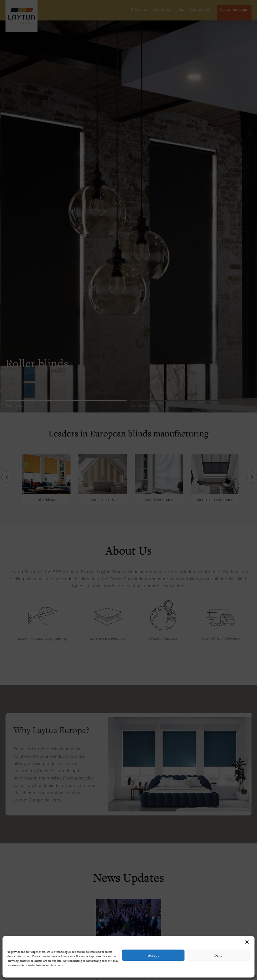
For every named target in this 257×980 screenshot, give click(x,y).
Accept (153, 955)
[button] (247, 942)
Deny (218, 955)
